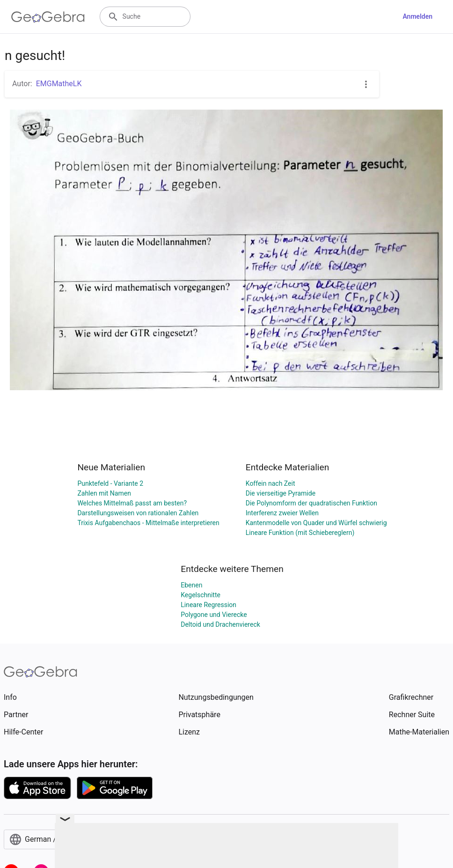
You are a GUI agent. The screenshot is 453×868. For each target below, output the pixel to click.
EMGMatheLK (59, 84)
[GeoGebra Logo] (48, 17)
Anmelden (417, 16)
